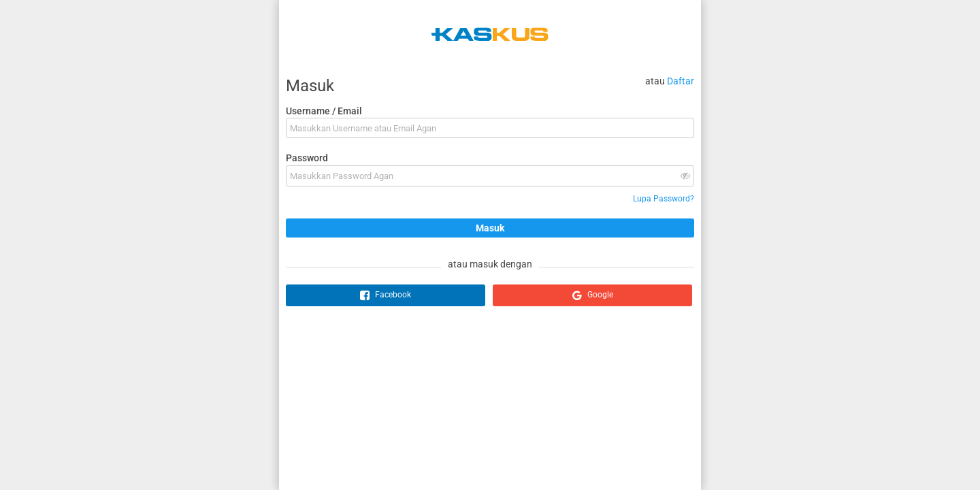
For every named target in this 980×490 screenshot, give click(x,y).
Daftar (681, 81)
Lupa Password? (664, 199)
